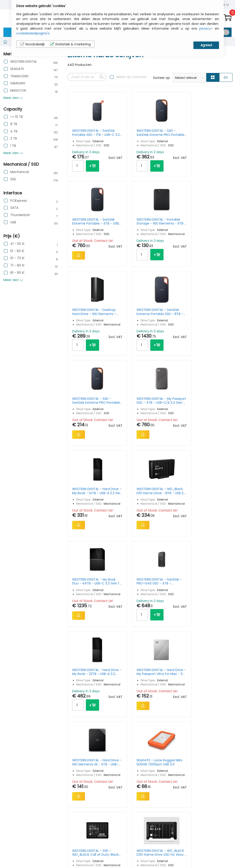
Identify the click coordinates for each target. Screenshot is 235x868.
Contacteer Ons (190, 748)
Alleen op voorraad (131, 77)
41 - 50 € (17, 244)
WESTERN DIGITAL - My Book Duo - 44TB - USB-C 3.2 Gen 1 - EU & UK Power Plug (170, 354)
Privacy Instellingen (213, 758)
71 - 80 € (17, 265)
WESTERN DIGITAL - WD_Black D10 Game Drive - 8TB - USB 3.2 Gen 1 (128, 354)
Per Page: (180, 662)
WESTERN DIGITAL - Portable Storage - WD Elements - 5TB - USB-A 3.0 (213, 133)
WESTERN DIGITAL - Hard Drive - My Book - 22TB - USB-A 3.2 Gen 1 (86, 466)
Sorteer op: (162, 78)
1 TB (13, 146)
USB (13, 222)
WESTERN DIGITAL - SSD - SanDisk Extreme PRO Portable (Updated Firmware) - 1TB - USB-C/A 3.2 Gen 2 (170, 243)
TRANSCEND (19, 76)
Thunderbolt (20, 215)
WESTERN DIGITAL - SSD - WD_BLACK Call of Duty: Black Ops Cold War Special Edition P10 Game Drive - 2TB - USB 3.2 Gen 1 (86, 579)
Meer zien (13, 98)
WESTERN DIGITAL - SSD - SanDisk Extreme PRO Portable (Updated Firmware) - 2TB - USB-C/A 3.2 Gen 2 (128, 133)
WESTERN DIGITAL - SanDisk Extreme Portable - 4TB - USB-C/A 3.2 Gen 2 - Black (170, 133)
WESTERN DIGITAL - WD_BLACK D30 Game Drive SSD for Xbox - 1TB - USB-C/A (128, 579)
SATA (14, 208)
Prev (73, 663)
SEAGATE (17, 69)
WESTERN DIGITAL (24, 62)
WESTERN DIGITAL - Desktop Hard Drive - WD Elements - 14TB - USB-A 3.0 (86, 243)
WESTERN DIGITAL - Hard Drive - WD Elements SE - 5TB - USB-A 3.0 (171, 466)
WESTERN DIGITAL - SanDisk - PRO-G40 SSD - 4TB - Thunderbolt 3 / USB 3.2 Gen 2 (213, 354)
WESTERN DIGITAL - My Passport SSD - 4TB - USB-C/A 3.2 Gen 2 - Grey (213, 243)
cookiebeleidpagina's (33, 33)
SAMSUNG (18, 83)
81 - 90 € (17, 273)
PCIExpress (19, 201)
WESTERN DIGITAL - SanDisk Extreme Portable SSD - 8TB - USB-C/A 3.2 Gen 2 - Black (128, 243)
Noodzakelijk (32, 44)
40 (227, 662)
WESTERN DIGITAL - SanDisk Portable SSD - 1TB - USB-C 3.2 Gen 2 (86, 133)
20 (210, 662)
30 (218, 662)
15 (201, 662)
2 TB (14, 138)
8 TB (14, 124)
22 (116, 663)
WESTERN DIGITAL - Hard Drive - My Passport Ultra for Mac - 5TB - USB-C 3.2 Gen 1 (128, 466)
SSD (13, 179)
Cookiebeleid (215, 748)
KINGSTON (18, 91)
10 (194, 662)
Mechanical (20, 172)
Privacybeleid (215, 741)
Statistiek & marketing (70, 44)
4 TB (14, 131)
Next (126, 663)
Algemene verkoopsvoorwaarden (195, 758)
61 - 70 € (17, 258)
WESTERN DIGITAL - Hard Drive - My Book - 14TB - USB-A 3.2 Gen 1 (86, 354)
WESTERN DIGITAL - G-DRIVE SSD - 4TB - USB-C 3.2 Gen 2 (213, 579)
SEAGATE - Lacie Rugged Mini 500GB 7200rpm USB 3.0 (213, 466)
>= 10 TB (17, 117)
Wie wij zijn (186, 741)
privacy (205, 28)
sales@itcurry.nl (135, 745)
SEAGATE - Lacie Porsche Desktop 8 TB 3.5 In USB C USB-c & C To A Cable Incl (170, 579)
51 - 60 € (17, 251)
